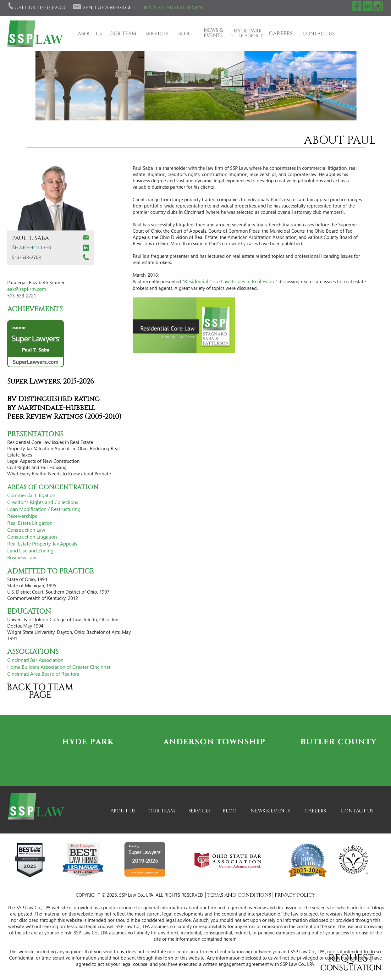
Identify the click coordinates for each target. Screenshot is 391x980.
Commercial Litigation (31, 495)
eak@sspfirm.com (27, 289)
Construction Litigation (32, 537)
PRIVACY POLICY (295, 895)
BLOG (230, 811)
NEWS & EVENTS (270, 811)
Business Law (22, 557)
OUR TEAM (162, 811)
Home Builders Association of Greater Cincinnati (59, 667)
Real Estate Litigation (30, 523)
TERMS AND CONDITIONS (239, 895)
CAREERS (315, 811)
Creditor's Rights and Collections (43, 502)
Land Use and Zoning (30, 550)
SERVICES (200, 811)
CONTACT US (357, 811)
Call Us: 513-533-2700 (40, 8)
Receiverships (22, 516)
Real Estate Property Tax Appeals (42, 543)
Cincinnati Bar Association (35, 660)
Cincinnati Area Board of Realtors (43, 674)
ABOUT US (123, 811)
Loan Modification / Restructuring (44, 509)
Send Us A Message (107, 8)
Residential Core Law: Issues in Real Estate (230, 281)
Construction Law (26, 530)
